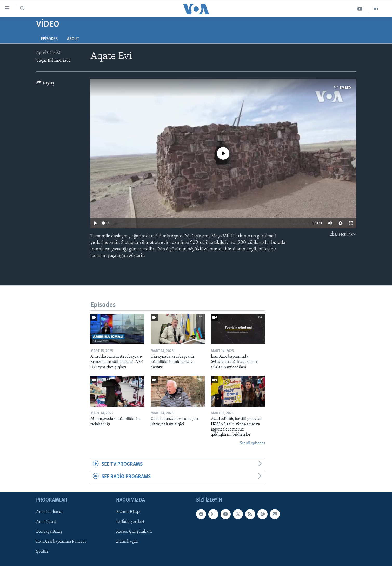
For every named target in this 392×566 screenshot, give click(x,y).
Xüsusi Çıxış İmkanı (134, 532)
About (73, 39)
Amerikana (46, 522)
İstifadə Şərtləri (130, 522)
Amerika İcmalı (50, 512)
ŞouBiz (42, 552)
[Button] (45, 84)
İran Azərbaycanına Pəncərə (61, 542)
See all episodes (252, 443)
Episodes (49, 39)
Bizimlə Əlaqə (128, 512)
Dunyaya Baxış (49, 532)
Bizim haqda (127, 542)
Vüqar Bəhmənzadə (53, 61)
